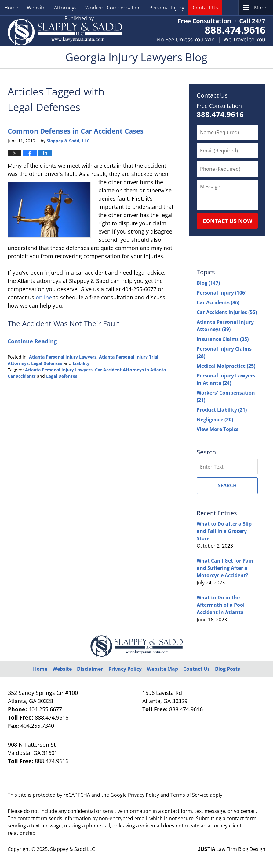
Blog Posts (227, 669)
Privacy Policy (125, 669)
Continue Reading (32, 341)
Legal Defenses (47, 363)
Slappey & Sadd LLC (73, 849)
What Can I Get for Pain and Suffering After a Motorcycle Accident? (225, 568)
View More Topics (218, 429)
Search (227, 485)
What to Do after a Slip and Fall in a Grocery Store (224, 531)
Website (36, 8)
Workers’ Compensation (113, 8)
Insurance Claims (223, 339)
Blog (208, 283)
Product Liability (222, 410)
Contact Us (205, 8)
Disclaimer (90, 669)
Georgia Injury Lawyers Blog (65, 31)
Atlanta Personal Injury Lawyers (63, 357)
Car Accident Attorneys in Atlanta (130, 370)
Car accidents (22, 376)
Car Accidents (218, 302)
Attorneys (65, 8)
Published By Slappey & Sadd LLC (211, 31)
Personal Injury (167, 8)
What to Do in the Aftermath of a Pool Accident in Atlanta (221, 605)
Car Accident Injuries (227, 312)
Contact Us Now (227, 221)
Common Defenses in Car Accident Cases (76, 131)
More (260, 8)
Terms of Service (189, 795)
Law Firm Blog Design (232, 849)
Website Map (162, 669)
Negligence (215, 420)
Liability (81, 363)
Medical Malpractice (226, 366)
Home (11, 8)
